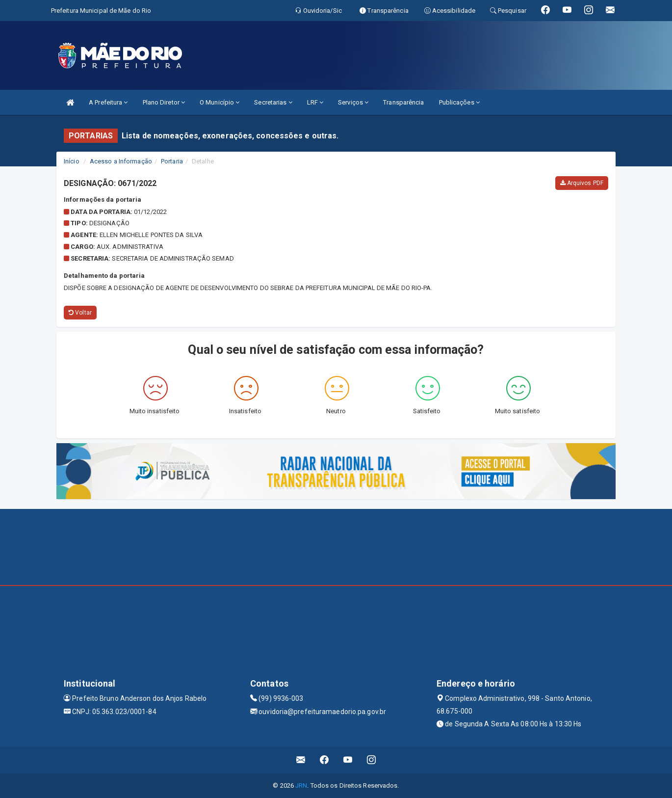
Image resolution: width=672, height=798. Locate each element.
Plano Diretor (164, 102)
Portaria (172, 161)
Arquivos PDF (582, 183)
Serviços (353, 102)
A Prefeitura (108, 102)
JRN (301, 785)
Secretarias (273, 102)
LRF (315, 102)
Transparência (403, 102)
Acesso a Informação (121, 161)
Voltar (80, 313)
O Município (220, 102)
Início (72, 161)
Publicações (459, 102)
